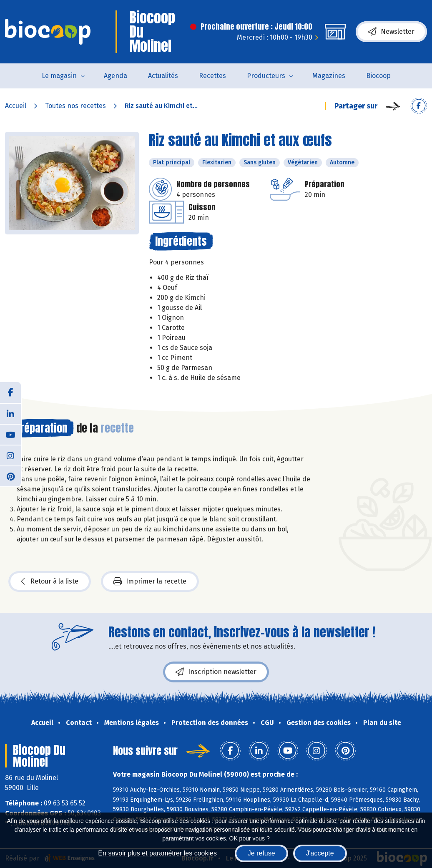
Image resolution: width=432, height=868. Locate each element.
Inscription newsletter (216, 672)
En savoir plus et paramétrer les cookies (157, 853)
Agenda (116, 76)
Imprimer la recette (150, 581)
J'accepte (320, 853)
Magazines (329, 76)
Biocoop (378, 76)
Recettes (212, 76)
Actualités (163, 76)
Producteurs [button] (266, 76)
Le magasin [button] (59, 76)
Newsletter (391, 32)
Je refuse (261, 853)
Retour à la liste (50, 581)
